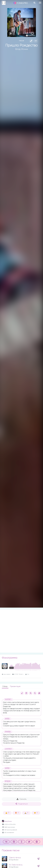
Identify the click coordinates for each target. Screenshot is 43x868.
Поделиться (22, 804)
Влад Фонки (22, 49)
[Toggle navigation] (40, 3)
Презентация (15, 686)
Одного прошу (15, 858)
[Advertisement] (21, 631)
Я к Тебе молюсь (16, 865)
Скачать (21, 799)
